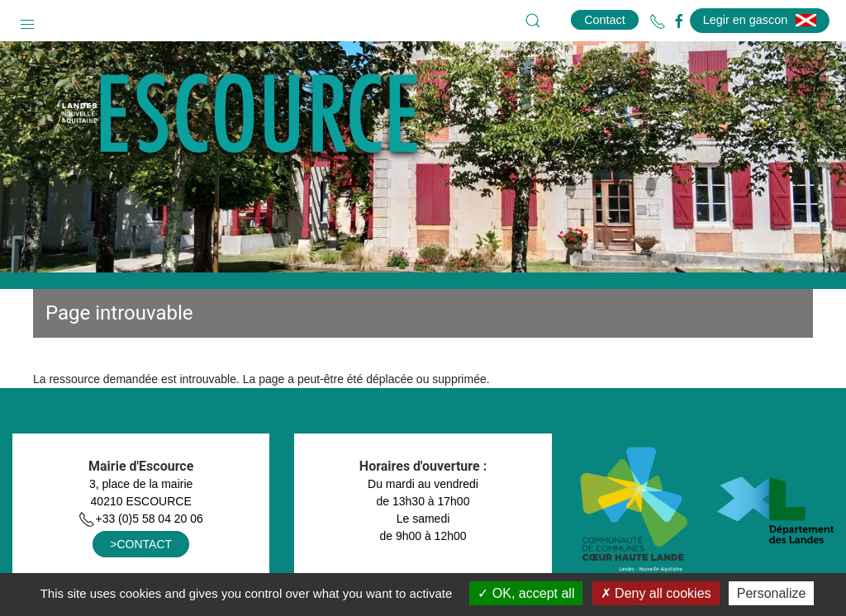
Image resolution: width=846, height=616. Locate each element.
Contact (605, 20)
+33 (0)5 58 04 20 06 (140, 519)
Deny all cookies (656, 593)
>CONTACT (141, 544)
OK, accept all (526, 593)
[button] (27, 21)
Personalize (772, 593)
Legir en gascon (760, 20)
